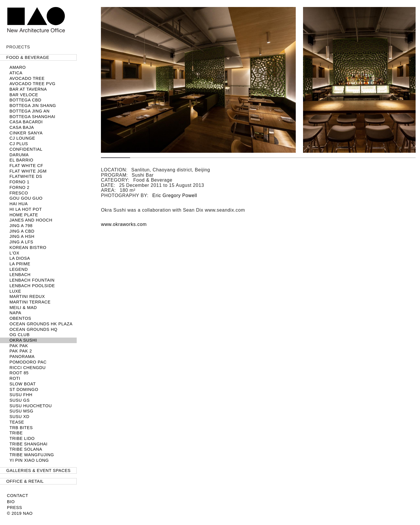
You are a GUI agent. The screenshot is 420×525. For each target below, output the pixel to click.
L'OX (14, 253)
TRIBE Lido (22, 438)
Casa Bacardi (26, 122)
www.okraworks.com (124, 224)
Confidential (26, 149)
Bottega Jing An (29, 111)
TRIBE (16, 433)
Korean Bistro (28, 247)
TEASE (17, 422)
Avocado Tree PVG (32, 84)
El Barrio (21, 160)
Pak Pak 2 (21, 351)
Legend (19, 269)
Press (15, 508)
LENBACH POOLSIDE (32, 286)
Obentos (20, 318)
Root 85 (19, 373)
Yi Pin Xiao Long (29, 460)
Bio (11, 502)
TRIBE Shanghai (28, 444)
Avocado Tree (27, 78)
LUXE (15, 291)
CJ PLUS (19, 144)
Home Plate (24, 215)
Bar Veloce (24, 95)
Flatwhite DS (26, 176)
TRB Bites (21, 428)
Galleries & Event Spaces (38, 470)
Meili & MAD (23, 308)
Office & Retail (25, 481)
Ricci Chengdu (27, 368)
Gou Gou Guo (26, 198)
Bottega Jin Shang (33, 106)
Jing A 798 (21, 226)
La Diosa (20, 258)
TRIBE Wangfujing (32, 455)
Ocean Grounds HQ (33, 329)
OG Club (19, 335)
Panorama (22, 357)
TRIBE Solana (26, 449)
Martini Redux (27, 296)
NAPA (15, 313)
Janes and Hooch (31, 220)
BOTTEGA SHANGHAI (32, 117)
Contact (18, 496)
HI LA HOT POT (26, 209)
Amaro (17, 67)
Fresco (19, 193)
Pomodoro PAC (28, 362)
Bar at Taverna (28, 89)
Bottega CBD (25, 100)
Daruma (19, 155)
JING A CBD (22, 231)
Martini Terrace (30, 302)
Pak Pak (19, 346)
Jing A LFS (21, 242)
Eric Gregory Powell (175, 195)
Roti (15, 378)
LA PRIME (20, 264)
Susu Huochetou (30, 406)
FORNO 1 (19, 182)
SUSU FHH (21, 395)
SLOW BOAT (22, 384)
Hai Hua (19, 204)
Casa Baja (22, 127)
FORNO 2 (19, 187)
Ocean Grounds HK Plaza (41, 324)
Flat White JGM (28, 171)
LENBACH (20, 275)
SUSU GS (19, 400)
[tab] (38, 57)
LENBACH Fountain (32, 280)
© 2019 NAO (20, 513)
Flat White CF (26, 166)
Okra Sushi (23, 340)
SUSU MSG (21, 411)
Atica (16, 73)
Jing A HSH (22, 236)
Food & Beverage (28, 57)
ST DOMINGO (24, 389)
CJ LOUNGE (22, 138)
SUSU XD (19, 417)
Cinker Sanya (26, 133)
